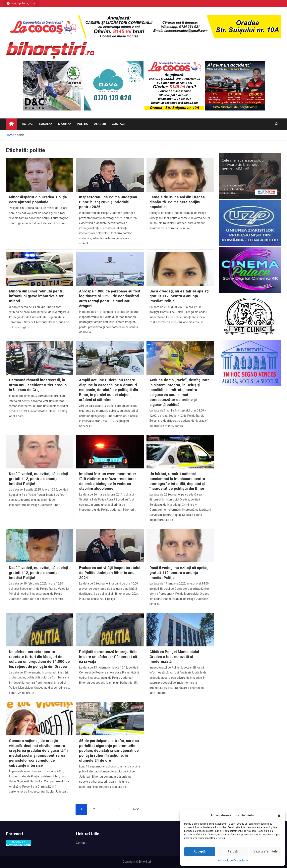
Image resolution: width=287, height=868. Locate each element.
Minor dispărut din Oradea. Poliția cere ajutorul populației (38, 199)
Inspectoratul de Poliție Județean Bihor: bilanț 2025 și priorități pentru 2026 (108, 202)
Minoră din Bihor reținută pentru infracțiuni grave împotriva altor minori (37, 296)
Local (44, 124)
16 (121, 809)
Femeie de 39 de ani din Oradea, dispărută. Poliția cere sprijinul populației (178, 202)
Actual (28, 124)
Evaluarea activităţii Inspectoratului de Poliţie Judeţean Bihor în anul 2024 (110, 573)
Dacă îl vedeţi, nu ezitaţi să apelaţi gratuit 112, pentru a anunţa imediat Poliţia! (38, 479)
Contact (119, 124)
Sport (63, 124)
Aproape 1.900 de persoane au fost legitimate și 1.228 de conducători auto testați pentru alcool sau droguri (110, 299)
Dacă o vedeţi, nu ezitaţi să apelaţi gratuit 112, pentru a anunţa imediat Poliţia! (179, 296)
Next (136, 809)
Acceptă (200, 851)
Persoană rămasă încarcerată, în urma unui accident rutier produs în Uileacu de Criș (38, 385)
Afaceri (100, 124)
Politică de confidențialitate (233, 861)
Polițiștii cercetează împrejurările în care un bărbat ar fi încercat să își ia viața (108, 657)
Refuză (232, 851)
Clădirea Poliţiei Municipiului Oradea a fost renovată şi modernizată (174, 657)
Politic (83, 124)
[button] (279, 815)
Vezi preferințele (266, 851)
